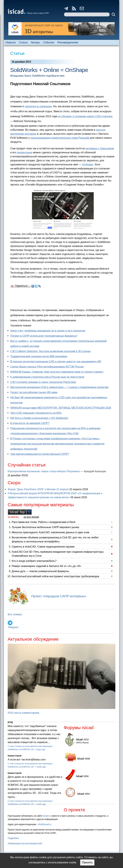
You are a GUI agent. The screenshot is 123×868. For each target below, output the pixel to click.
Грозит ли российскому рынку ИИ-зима (34, 392)
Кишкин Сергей (15, 756)
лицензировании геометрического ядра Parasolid (60, 138)
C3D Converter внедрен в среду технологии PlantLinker (43, 382)
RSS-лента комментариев (23, 713)
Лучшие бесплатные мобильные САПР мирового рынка (45, 527)
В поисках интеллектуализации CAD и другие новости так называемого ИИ (56, 362)
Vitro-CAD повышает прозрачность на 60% (36, 413)
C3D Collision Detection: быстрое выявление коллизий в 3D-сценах (50, 351)
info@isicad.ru (45, 824)
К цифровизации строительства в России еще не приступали (47, 377)
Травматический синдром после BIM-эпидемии (39, 356)
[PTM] (10, 722)
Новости (10, 42)
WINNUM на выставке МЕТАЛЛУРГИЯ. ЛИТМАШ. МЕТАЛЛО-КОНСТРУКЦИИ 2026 (61, 408)
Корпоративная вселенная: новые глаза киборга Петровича (44, 471)
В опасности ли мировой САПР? (30, 423)
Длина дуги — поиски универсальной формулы (40, 571)
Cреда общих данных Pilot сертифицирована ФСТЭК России (47, 367)
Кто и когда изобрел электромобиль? (34, 561)
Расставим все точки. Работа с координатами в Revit (43, 522)
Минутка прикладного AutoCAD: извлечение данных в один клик (50, 532)
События (49, 42)
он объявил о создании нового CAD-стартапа (85, 116)
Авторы (35, 42)
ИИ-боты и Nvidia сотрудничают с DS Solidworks (39, 418)
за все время (31, 517)
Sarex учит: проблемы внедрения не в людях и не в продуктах (48, 331)
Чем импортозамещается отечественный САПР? (40, 454)
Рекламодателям (68, 42)
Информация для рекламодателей (25, 843)
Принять (87, 862)
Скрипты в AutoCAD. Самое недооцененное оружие (43, 547)
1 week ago (41, 767)
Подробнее (13, 838)
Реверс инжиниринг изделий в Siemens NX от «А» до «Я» (46, 566)
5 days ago (40, 749)
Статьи (23, 42)
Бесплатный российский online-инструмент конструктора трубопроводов (55, 576)
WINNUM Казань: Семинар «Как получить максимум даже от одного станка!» (57, 372)
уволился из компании (38, 106)
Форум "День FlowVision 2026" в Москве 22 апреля (38, 489)
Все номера (15, 614)
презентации (25, 152)
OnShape (88, 164)
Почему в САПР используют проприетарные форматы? (44, 336)
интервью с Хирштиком (100, 148)
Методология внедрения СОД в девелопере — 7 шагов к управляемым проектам (59, 387)
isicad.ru (47, 816)
